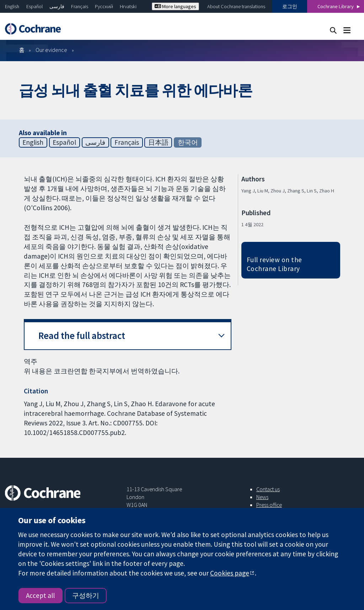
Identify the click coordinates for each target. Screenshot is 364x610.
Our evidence (51, 50)
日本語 (158, 142)
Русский (104, 6)
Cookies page (230, 573)
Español (34, 6)
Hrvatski (128, 6)
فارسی (57, 6)
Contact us (268, 489)
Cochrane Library (336, 6)
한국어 (188, 142)
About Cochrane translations (236, 6)
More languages (175, 6)
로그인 (290, 6)
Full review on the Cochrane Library (274, 264)
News (262, 497)
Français (80, 6)
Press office (269, 505)
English (12, 6)
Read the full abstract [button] (82, 336)
